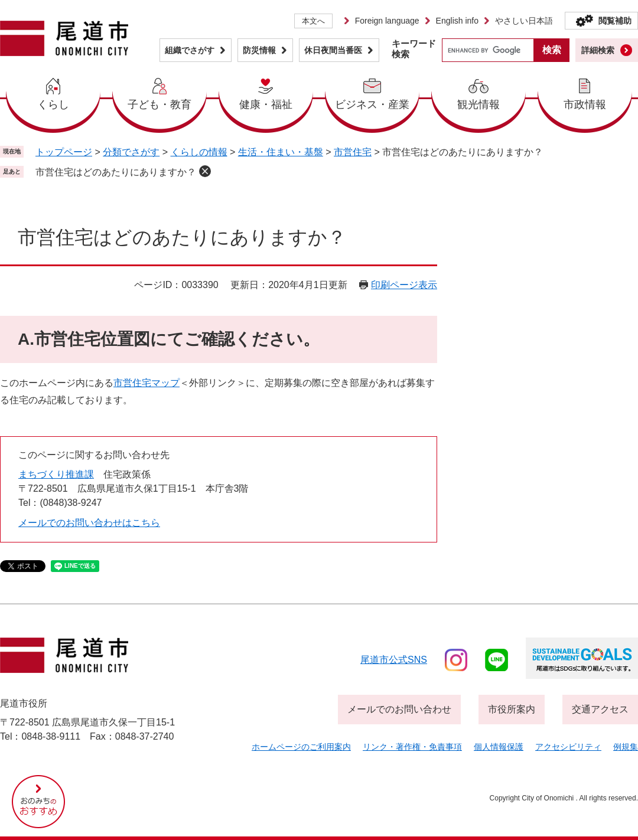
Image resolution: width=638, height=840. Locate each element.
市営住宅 (353, 152)
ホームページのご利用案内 (301, 747)
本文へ (313, 21)
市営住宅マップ (147, 383)
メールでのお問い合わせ (399, 709)
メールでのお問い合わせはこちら (89, 523)
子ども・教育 (159, 104)
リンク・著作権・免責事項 (412, 747)
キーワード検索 (414, 49)
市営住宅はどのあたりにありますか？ (116, 172)
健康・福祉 (266, 104)
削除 (205, 171)
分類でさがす (131, 152)
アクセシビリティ (568, 747)
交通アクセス (600, 709)
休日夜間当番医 (333, 50)
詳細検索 (598, 50)
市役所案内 (512, 709)
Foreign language (387, 21)
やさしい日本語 (524, 21)
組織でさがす (190, 50)
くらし (53, 104)
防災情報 (259, 50)
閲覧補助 (615, 21)
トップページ (64, 152)
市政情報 (585, 104)
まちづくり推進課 (56, 474)
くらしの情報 (199, 152)
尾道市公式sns (394, 660)
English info (457, 21)
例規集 (626, 747)
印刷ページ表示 (404, 285)
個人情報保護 (499, 747)
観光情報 (479, 104)
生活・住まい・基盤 (281, 152)
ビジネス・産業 (372, 104)
